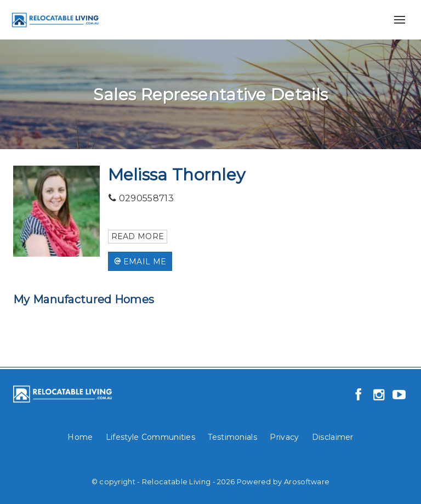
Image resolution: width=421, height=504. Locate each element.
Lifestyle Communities (150, 437)
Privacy (284, 437)
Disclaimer (333, 437)
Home (80, 437)
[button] (140, 261)
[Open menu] (400, 20)
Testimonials (232, 437)
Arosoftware (307, 482)
